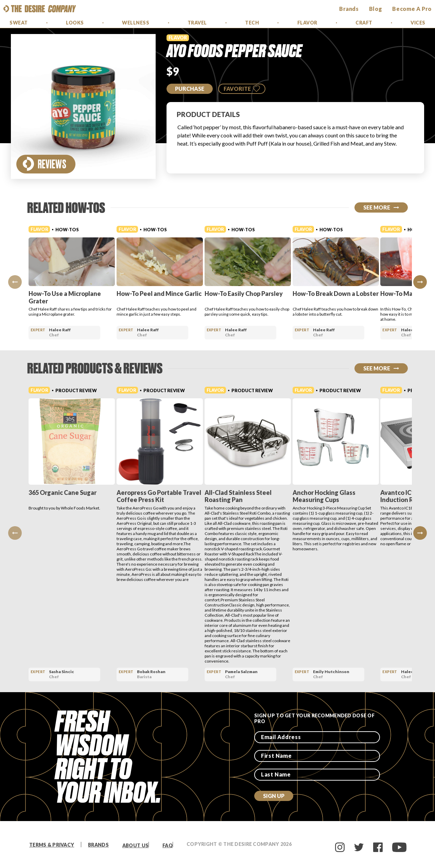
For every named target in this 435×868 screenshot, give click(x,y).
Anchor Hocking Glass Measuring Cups (352, 496)
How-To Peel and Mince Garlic (168, 294)
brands (349, 9)
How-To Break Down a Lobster (363, 294)
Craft (364, 23)
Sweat (19, 23)
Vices (418, 23)
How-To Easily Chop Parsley (262, 294)
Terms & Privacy (52, 845)
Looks (75, 23)
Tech (252, 23)
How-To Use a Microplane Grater (65, 297)
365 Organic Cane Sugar (63, 493)
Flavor (307, 23)
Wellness (136, 23)
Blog (376, 9)
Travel (197, 23)
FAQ (168, 845)
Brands (98, 845)
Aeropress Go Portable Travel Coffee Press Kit (168, 496)
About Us (135, 845)
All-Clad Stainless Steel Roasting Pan (256, 496)
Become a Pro (412, 9)
